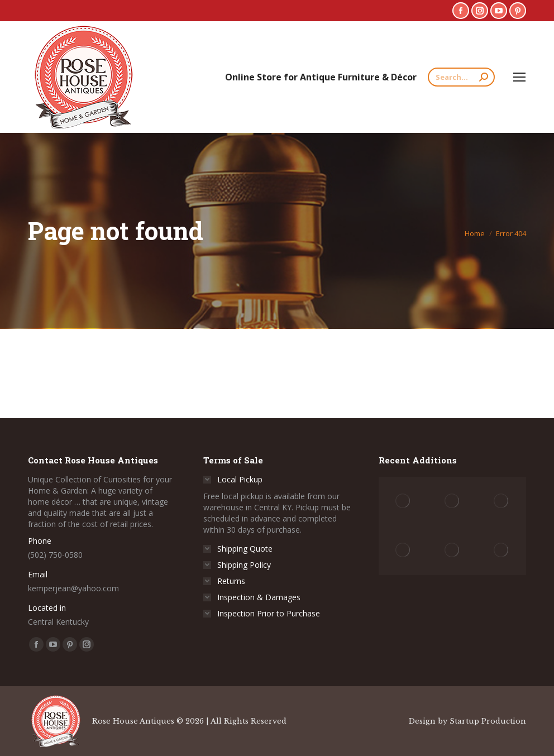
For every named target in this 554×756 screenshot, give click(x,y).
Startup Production (488, 721)
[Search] (461, 77)
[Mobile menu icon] (519, 77)
